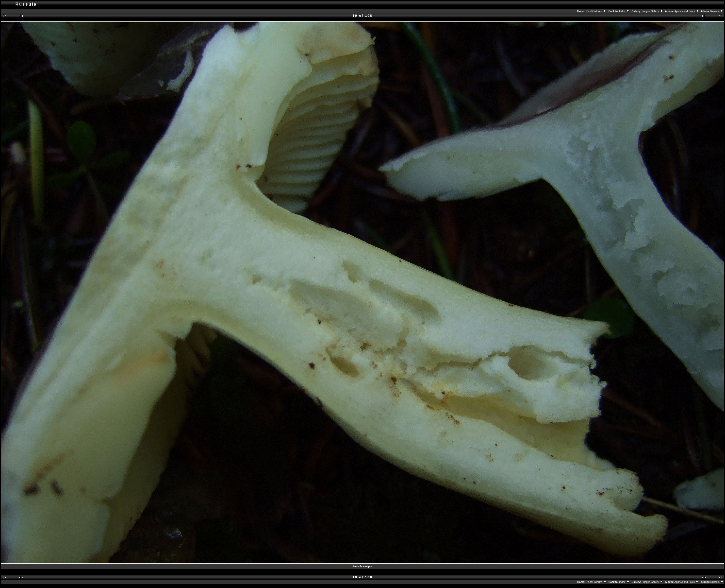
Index (624, 11)
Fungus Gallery (652, 11)
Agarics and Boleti (687, 11)
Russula (717, 11)
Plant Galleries (596, 11)
